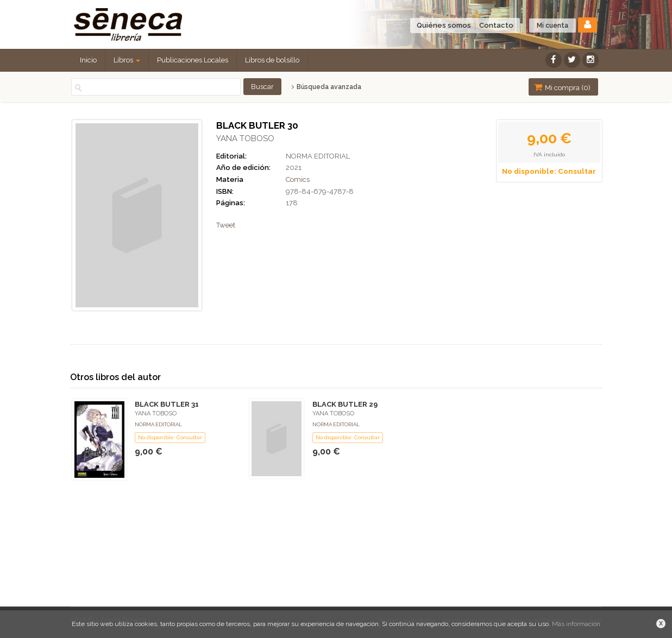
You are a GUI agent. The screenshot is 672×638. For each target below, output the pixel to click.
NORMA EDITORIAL (318, 156)
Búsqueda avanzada (326, 87)
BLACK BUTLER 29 (345, 404)
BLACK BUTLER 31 (167, 404)
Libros (127, 60)
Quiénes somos (444, 25)
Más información (576, 624)
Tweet (226, 225)
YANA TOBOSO (245, 138)
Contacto (496, 25)
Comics (298, 179)
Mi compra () (562, 87)
